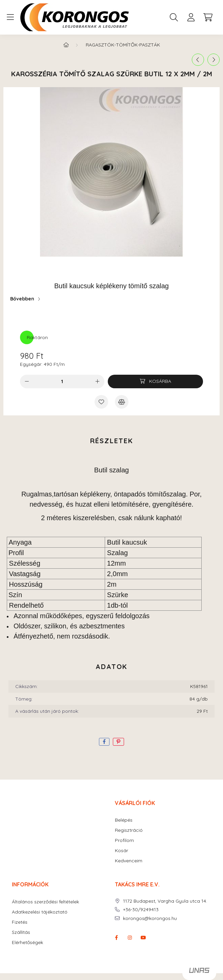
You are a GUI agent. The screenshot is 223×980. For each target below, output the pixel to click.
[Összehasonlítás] (122, 402)
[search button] (174, 17)
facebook (116, 938)
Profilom (124, 840)
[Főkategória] (66, 45)
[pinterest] (118, 742)
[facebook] (104, 742)
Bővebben (22, 299)
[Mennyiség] (62, 381)
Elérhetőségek (27, 943)
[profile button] (191, 17)
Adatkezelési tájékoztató (40, 912)
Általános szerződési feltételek (45, 902)
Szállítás (21, 932)
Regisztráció (129, 830)
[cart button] (208, 17)
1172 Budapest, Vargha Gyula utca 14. (165, 901)
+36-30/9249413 (141, 910)
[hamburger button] (10, 17)
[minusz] (27, 381)
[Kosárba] (155, 381)
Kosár (121, 851)
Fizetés (20, 922)
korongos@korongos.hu (150, 918)
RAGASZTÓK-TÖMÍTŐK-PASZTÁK (123, 45)
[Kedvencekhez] (101, 402)
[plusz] (98, 381)
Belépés (124, 820)
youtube (143, 938)
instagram (130, 938)
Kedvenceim (129, 861)
